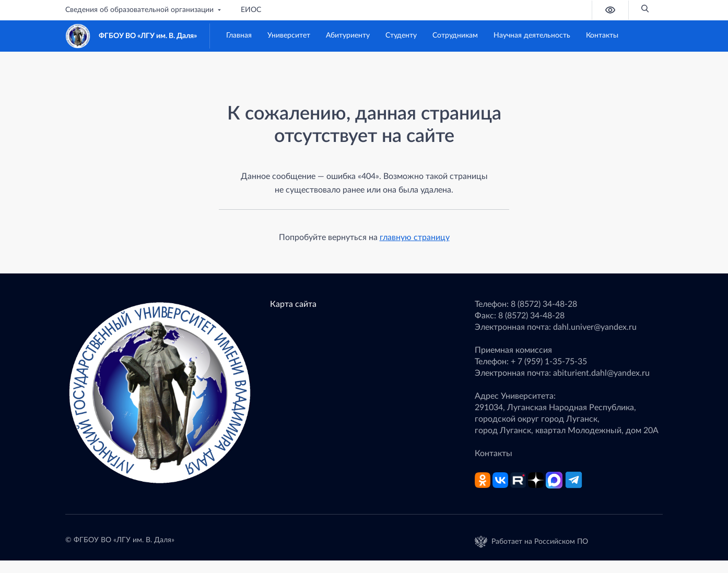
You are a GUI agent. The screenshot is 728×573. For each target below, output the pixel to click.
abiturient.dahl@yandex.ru (601, 373)
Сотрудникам (455, 35)
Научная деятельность (532, 35)
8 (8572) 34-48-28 (544, 304)
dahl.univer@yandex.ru (595, 327)
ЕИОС (251, 10)
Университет (289, 35)
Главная (239, 35)
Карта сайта (293, 304)
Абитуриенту (348, 35)
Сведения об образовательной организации (144, 10)
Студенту (401, 35)
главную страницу (415, 237)
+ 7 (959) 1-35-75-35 (549, 362)
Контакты (602, 35)
